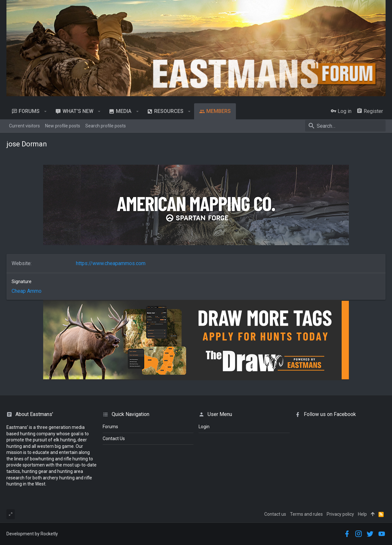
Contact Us (114, 439)
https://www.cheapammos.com (111, 263)
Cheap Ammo (27, 291)
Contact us (275, 514)
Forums (110, 427)
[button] (46, 111)
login (204, 427)
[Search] (345, 126)
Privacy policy (340, 514)
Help (362, 514)
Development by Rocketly (32, 534)
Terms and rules (306, 514)
